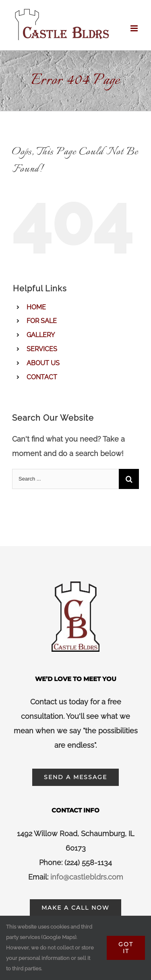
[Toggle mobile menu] (135, 28)
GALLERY (41, 335)
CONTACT (42, 377)
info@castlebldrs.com (87, 877)
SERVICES (42, 349)
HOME (36, 307)
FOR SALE (42, 321)
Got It (126, 948)
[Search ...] (65, 479)
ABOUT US (43, 363)
